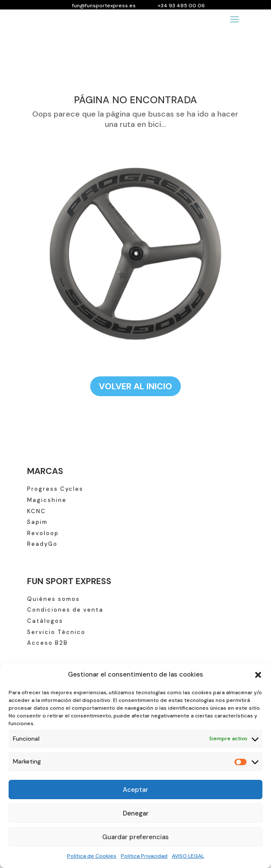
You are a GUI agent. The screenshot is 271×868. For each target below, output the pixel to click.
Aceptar (135, 790)
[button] (258, 675)
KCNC (37, 511)
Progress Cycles (55, 489)
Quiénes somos (53, 599)
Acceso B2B (47, 643)
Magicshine (47, 500)
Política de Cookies (92, 856)
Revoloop (43, 533)
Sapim (37, 522)
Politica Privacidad (144, 856)
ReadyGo (42, 544)
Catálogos (45, 621)
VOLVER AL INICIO (135, 386)
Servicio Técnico (56, 632)
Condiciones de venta (65, 610)
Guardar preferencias (135, 837)
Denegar (136, 813)
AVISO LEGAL (188, 856)
